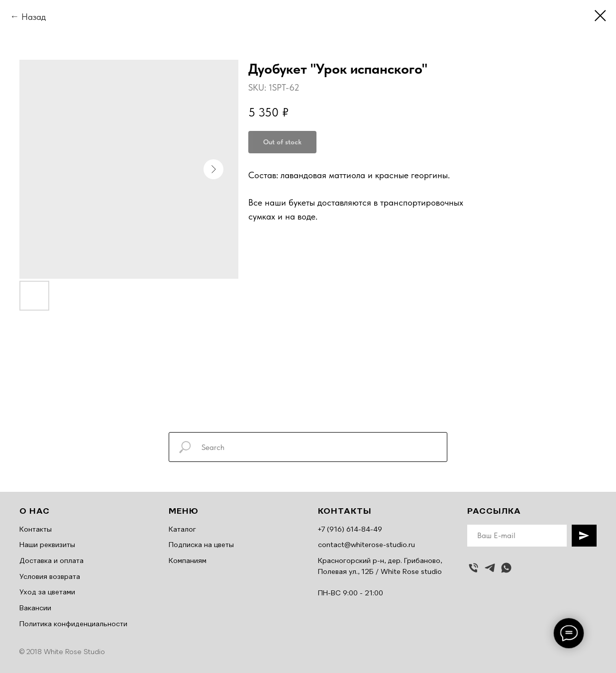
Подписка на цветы (201, 545)
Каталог (182, 530)
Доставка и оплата (51, 561)
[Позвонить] (473, 568)
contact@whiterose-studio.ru (366, 545)
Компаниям (188, 561)
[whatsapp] (506, 568)
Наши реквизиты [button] (47, 545)
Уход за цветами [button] (47, 592)
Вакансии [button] (35, 608)
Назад (34, 17)
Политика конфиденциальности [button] (73, 624)
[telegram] (490, 568)
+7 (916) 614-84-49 (350, 530)
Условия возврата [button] (50, 577)
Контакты (36, 530)
